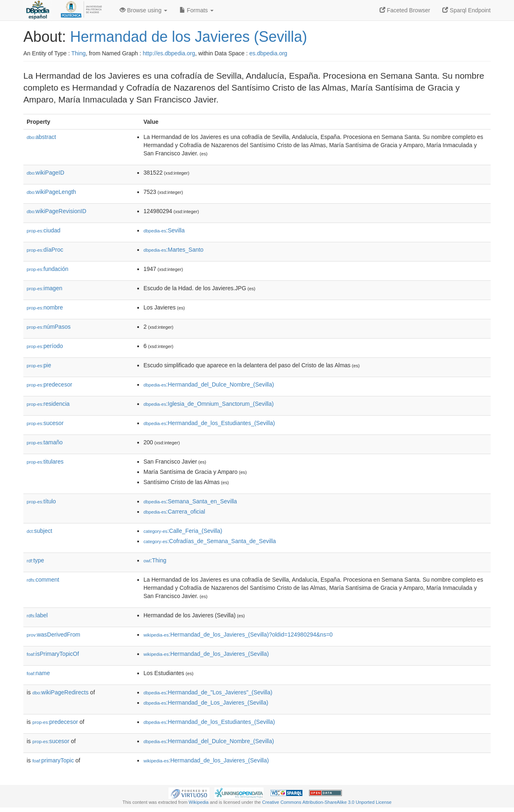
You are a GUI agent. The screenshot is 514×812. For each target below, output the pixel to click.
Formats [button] (197, 10)
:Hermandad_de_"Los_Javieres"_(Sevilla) (208, 692)
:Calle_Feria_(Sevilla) (183, 531)
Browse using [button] (143, 10)
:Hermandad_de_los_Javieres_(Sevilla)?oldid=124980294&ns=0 (238, 635)
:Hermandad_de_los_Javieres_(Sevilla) (206, 654)
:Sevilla (164, 230)
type (35, 560)
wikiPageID (45, 173)
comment (43, 580)
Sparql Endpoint (466, 10)
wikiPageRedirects (60, 692)
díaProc (45, 250)
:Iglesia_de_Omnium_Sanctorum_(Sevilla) (209, 404)
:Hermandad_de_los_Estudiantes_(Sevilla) (209, 423)
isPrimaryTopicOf (53, 654)
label (37, 615)
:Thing (155, 560)
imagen (44, 288)
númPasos (49, 327)
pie (39, 365)
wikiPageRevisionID (57, 211)
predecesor (49, 384)
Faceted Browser (405, 10)
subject (39, 531)
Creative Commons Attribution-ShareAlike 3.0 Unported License (327, 802)
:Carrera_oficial (174, 512)
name (38, 673)
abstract (41, 137)
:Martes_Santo (173, 250)
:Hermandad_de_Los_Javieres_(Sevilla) (206, 703)
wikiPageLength (51, 192)
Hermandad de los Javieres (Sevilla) (189, 37)
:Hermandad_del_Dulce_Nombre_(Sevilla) (209, 384)
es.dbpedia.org (268, 53)
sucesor (45, 423)
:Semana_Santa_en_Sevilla (190, 501)
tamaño (45, 442)
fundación (48, 269)
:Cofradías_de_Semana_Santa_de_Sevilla (210, 541)
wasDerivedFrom (53, 635)
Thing (78, 53)
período (45, 346)
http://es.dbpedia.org (169, 53)
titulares (45, 462)
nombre (45, 307)
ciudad (43, 230)
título (41, 501)
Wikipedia (199, 802)
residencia (48, 404)
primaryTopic (53, 760)
